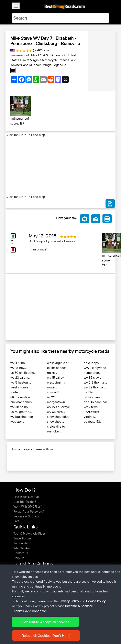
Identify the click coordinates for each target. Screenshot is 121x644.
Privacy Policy (69, 601)
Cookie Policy (96, 601)
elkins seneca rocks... (57, 370)
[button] (14, 307)
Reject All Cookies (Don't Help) (46, 636)
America (57, 55)
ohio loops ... (93, 363)
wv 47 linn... (19, 363)
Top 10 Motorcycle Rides (30, 533)
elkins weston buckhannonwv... (22, 400)
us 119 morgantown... (57, 400)
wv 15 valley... (57, 378)
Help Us (19, 558)
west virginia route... (19, 390)
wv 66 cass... (56, 412)
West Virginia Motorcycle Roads (45, 60)
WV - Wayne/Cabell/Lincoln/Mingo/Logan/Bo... (44, 62)
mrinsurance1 (20, 55)
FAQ (16, 521)
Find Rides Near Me (26, 497)
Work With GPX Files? (28, 507)
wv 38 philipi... (21, 407)
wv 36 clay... (92, 378)
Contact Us (21, 553)
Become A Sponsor (26, 516)
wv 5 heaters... (21, 382)
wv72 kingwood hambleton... (95, 370)
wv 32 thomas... (95, 387)
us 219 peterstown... (93, 395)
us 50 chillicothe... (23, 373)
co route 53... (93, 422)
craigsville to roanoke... (56, 429)
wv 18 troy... (19, 368)
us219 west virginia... (91, 414)
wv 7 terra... (92, 407)
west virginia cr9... (60, 363)
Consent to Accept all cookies (45, 622)
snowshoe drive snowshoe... (58, 419)
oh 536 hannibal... (96, 402)
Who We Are (22, 548)
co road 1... (54, 392)
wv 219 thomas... (95, 382)
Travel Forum (22, 538)
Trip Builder (21, 543)
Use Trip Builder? (25, 502)
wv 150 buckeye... (60, 407)
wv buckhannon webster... (22, 419)
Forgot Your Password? (29, 511)
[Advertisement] (60, 166)
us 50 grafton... (21, 412)
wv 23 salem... (20, 378)
